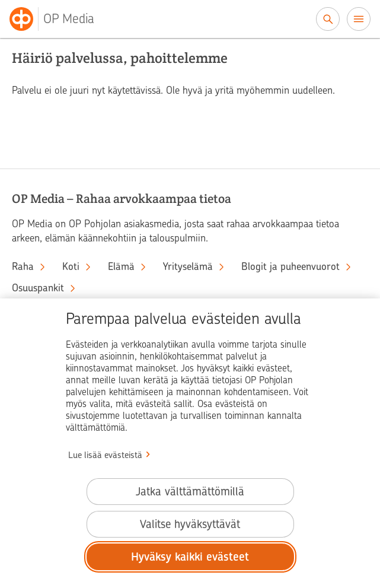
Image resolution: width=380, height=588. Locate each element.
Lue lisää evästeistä (105, 455)
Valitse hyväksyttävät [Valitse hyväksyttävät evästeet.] (190, 524)
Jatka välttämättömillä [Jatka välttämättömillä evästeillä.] (190, 492)
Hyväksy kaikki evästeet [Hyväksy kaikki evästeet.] (190, 557)
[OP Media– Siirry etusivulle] (59, 19)
